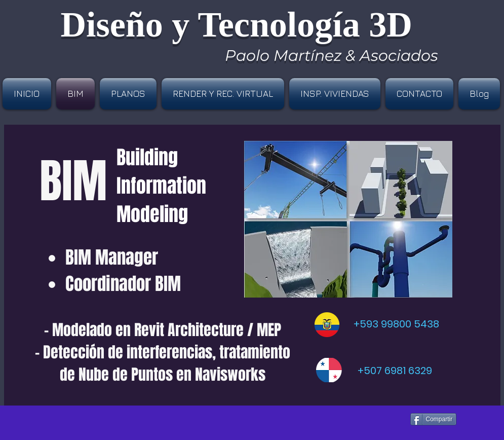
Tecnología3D (305, 25)
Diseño (112, 25)
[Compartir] (434, 419)
